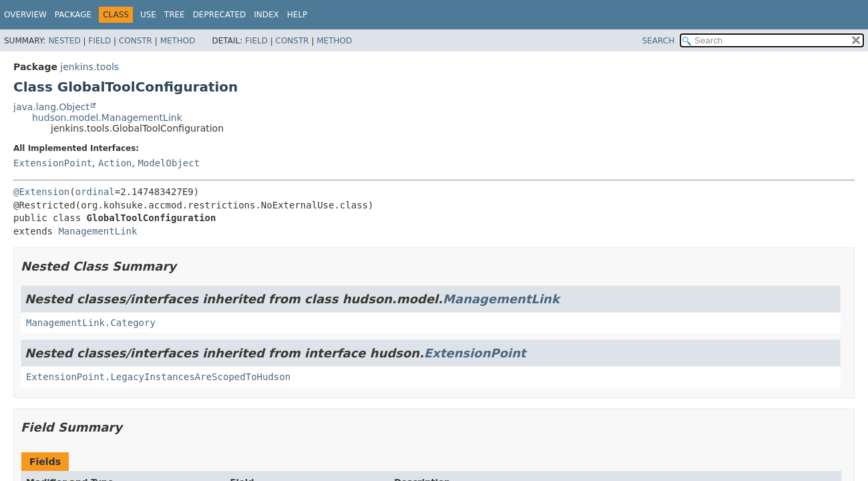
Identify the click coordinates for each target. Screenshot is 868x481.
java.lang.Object (51, 107)
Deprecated (220, 15)
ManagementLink (97, 231)
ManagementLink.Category (91, 323)
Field (99, 41)
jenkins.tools (89, 67)
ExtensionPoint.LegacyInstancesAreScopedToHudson (158, 377)
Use (148, 15)
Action (115, 163)
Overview (25, 15)
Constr (136, 41)
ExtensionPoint (53, 163)
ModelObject (169, 163)
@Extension (41, 192)
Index (266, 15)
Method (178, 41)
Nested (64, 41)
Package (73, 15)
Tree (175, 15)
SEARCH (659, 41)
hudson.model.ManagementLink (107, 118)
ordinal (95, 192)
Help (297, 15)
